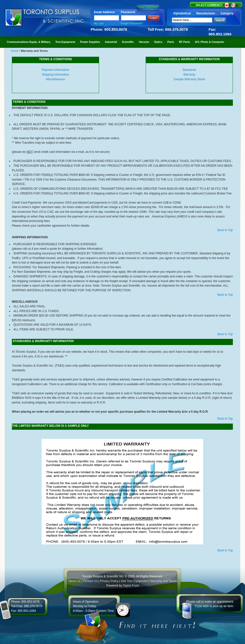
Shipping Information (55, 75)
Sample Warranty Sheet (189, 79)
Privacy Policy (109, 581)
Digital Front (131, 586)
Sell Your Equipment (135, 581)
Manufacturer (206, 13)
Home (15, 51)
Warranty (189, 75)
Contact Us (90, 581)
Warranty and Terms (163, 581)
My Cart (99, 23)
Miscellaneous (55, 79)
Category (227, 13)
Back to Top (225, 230)
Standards (189, 70)
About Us (74, 581)
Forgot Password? (132, 23)
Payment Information (56, 70)
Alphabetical (182, 13)
